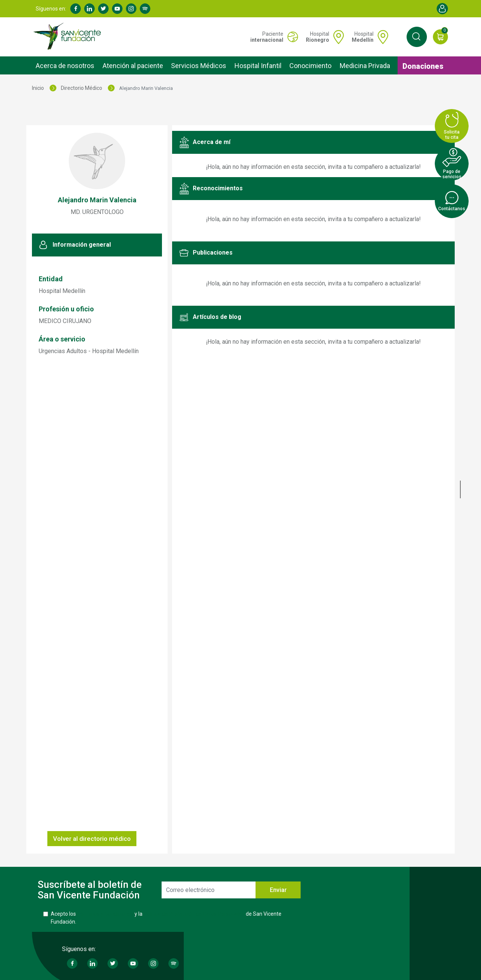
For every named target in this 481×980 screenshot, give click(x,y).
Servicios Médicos (199, 66)
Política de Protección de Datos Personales (194, 914)
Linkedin (89, 9)
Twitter (103, 9)
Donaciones (423, 66)
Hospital (318, 37)
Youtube (117, 9)
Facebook (76, 9)
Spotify (145, 9)
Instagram (131, 9)
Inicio (38, 88)
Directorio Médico (82, 88)
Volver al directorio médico (92, 839)
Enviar (278, 890)
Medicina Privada (365, 66)
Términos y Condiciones (105, 914)
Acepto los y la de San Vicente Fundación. (166, 918)
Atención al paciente (133, 66)
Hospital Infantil (258, 66)
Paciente (267, 37)
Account (442, 9)
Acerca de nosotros (65, 66)
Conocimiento (310, 66)
